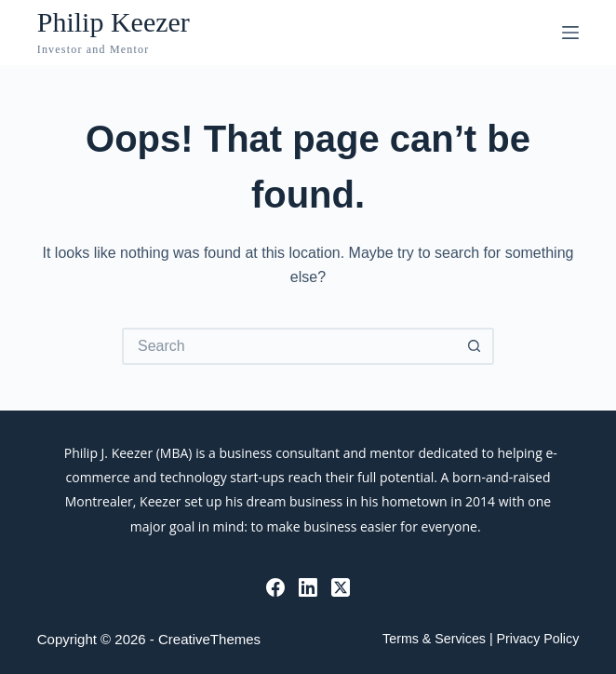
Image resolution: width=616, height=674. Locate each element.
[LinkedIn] (308, 587)
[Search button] (475, 346)
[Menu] (570, 33)
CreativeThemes (209, 639)
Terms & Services (434, 639)
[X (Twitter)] (341, 587)
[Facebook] (275, 587)
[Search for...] (289, 346)
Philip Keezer (114, 22)
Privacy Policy (538, 639)
